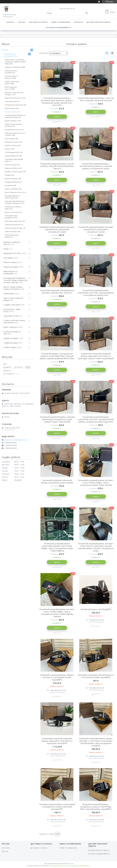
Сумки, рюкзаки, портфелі (11, 72)
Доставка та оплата (38, 22)
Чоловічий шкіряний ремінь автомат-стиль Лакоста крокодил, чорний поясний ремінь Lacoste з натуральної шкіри (96, 547)
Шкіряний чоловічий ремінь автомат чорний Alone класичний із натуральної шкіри (57, 229)
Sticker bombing (11, 165)
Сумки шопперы (11, 231)
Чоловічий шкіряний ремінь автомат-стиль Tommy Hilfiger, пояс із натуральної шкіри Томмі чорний (96, 483)
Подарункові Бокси (12, 182)
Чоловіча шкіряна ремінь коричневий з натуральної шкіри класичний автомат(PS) (57, 807)
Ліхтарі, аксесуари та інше (12, 333)
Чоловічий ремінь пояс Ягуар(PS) (96, 609)
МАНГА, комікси (10, 262)
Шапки (7, 149)
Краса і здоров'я (10, 327)
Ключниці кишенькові (13, 221)
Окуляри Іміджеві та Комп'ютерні (12, 197)
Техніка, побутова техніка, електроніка (14, 321)
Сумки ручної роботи (13, 225)
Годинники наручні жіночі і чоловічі (15, 134)
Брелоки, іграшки (11, 179)
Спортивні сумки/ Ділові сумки (14, 160)
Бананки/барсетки (12, 156)
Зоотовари (8, 258)
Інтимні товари (10, 347)
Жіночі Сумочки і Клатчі (14, 192)
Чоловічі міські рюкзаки (14, 105)
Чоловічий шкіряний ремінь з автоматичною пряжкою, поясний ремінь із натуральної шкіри (96, 166)
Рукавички (9, 185)
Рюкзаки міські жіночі (13, 130)
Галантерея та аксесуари (10, 55)
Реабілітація (9, 294)
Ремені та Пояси (11, 145)
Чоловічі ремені (11, 112)
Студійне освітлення (12, 305)
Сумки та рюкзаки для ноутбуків (13, 125)
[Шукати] (87, 13)
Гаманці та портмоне (13, 67)
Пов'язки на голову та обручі (13, 208)
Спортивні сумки (11, 101)
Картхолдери (10, 139)
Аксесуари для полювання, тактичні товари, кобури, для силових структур (15, 280)
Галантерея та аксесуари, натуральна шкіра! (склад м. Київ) (15, 62)
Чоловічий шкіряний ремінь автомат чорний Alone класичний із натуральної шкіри (96, 229)
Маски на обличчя (12, 168)
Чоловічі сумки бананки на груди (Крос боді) (15, 116)
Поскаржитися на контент (60, 866)
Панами (8, 175)
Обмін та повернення (61, 22)
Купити (57, 117)
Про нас (22, 22)
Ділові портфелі (11, 121)
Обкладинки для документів (11, 217)
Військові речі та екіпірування (10, 272)
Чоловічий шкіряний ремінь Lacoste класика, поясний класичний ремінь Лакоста (57, 166)
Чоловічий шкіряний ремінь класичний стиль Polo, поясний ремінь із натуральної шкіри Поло (96, 293)
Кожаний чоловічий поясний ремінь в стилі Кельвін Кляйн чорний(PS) (96, 676)
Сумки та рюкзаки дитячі (12, 83)
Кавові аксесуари (11, 267)
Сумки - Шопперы (11, 189)
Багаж (6, 249)
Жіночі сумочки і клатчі (11, 88)
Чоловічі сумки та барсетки (11, 77)
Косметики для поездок (14, 228)
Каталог (10, 22)
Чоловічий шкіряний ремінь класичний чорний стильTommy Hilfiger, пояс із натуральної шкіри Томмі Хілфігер (57, 547)
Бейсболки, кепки (11, 142)
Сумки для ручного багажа (12, 236)
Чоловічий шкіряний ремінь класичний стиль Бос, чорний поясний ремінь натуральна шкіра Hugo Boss (96, 419)
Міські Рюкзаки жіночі (13, 98)
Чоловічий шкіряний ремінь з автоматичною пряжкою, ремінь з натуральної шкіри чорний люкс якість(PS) (57, 102)
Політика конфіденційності (58, 27)
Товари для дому (11, 343)
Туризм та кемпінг (11, 338)
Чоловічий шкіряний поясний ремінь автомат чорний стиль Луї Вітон (57, 292)
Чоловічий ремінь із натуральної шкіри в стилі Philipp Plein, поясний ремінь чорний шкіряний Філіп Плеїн (57, 356)
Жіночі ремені (10, 108)
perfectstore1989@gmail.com (16, 440)
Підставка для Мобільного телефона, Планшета (15, 202)
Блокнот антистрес (12, 212)
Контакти (78, 22)
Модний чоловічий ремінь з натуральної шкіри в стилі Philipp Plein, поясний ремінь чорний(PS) (96, 807)
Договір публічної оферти (98, 22)
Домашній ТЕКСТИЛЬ (12, 253)
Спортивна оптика (11, 316)
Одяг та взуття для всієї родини (13, 299)
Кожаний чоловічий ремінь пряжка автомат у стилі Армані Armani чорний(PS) (57, 677)
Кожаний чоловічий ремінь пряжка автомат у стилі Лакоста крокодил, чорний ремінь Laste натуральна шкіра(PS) (96, 742)
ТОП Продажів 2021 (12, 152)
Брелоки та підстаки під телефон (14, 93)
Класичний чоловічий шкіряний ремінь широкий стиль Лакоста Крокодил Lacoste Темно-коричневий (96, 356)
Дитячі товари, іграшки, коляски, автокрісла (13, 288)
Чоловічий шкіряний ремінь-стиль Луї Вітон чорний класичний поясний (96, 99)
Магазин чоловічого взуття (12, 243)
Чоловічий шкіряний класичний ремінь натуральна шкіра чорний (57, 481)
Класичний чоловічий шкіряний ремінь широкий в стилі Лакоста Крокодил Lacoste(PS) (57, 741)
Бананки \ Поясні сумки (14, 172)
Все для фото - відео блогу (12, 310)
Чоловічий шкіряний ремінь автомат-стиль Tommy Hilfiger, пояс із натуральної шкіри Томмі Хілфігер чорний (57, 613)
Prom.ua (70, 864)
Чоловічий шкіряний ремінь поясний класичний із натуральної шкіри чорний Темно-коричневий (57, 419)
